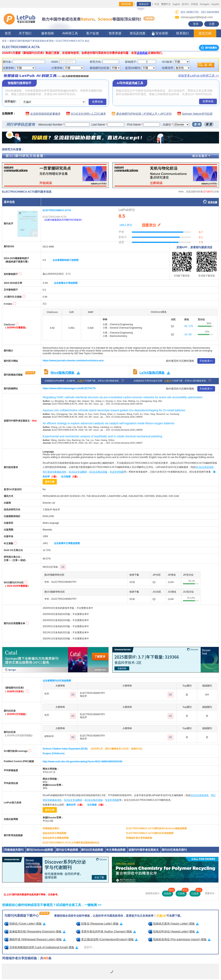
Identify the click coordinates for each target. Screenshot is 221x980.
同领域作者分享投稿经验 (139, 838)
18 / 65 (188, 334)
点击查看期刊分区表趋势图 (57, 681)
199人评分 (126, 225)
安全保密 (160, 33)
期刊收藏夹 (209, 48)
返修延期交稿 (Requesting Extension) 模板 (35, 931)
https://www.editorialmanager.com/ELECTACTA (69, 388)
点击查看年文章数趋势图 (67, 543)
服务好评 (75, 805)
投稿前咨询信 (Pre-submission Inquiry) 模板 (179, 939)
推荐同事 (126, 4)
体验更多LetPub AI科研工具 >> (199, 75)
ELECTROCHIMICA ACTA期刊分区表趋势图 (150, 833)
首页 (8, 33)
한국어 (185, 4)
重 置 (209, 124)
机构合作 (144, 4)
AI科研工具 (70, 33)
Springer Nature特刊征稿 (197, 114)
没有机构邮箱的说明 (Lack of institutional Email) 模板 (41, 947)
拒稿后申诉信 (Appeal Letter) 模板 (174, 931)
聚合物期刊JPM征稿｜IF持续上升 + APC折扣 (144, 114)
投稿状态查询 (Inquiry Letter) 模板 (173, 924)
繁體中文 (166, 4)
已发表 (196, 893)
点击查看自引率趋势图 (66, 283)
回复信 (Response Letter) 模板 (99, 924)
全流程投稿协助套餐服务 (45, 114)
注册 (212, 24)
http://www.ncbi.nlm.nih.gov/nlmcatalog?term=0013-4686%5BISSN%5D (82, 762)
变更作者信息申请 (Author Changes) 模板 (106, 931)
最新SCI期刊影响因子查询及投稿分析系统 (32, 41)
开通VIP (81, 381)
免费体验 (97, 102)
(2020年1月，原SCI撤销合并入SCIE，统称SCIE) (116, 749)
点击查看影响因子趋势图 (66, 260)
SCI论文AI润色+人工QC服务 (88, 114)
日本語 (194, 4)
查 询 (197, 124)
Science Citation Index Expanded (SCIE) (65, 749)
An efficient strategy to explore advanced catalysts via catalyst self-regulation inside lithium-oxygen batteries (109, 423)
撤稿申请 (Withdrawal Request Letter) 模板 (35, 939)
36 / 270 (189, 326)
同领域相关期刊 (51, 828)
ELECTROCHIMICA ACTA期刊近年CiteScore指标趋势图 (156, 828)
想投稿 (169, 893)
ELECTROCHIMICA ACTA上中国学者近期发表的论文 (71, 843)
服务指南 (48, 33)
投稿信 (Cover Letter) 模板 (25, 924)
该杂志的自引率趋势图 (54, 833)
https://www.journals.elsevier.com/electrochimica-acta (73, 361)
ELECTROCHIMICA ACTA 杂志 (73, 41)
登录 (196, 24)
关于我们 (25, 33)
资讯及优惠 (138, 33)
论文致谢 (70, 477)
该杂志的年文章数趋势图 (56, 838)
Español (215, 4)
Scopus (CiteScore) (54, 753)
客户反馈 (93, 33)
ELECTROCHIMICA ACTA (57, 210)
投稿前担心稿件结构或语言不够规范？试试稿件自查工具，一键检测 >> (52, 905)
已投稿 (182, 893)
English (176, 4)
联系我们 (183, 33)
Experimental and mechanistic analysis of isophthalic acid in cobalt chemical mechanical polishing (102, 436)
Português (205, 4)
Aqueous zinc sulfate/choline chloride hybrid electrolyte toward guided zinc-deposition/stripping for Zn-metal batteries (114, 410)
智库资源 (115, 33)
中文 (157, 4)
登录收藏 (213, 202)
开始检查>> (206, 361)
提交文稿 (205, 33)
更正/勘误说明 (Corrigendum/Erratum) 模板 (107, 939)
